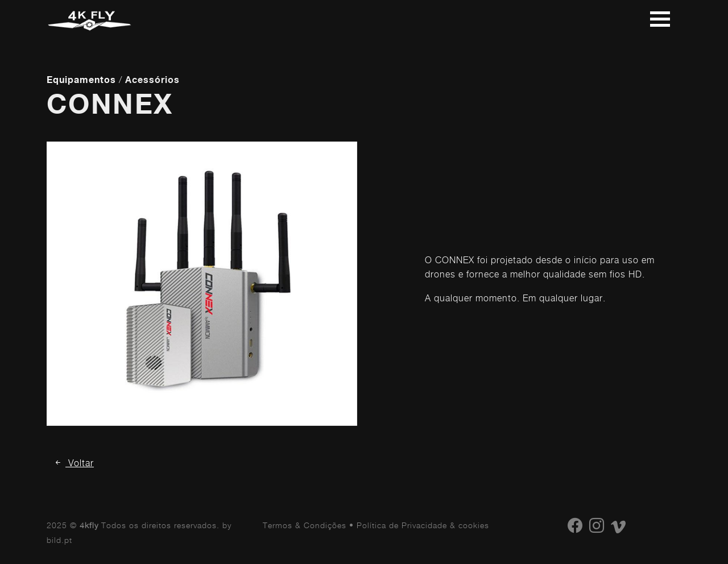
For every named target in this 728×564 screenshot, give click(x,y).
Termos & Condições (305, 525)
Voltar (74, 463)
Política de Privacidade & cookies (423, 525)
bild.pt (59, 540)
